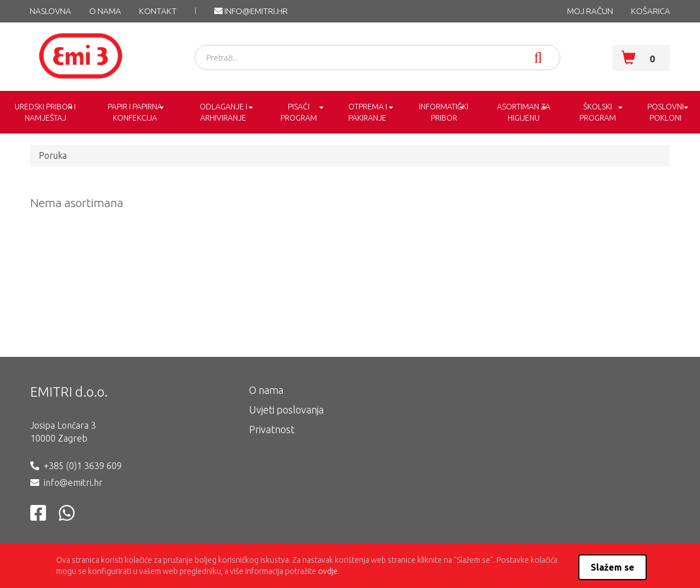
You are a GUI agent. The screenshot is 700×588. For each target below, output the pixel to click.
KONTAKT (158, 11)
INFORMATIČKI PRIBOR (444, 112)
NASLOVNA (50, 11)
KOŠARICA (651, 11)
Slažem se (612, 567)
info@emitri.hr (251, 11)
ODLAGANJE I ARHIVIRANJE (224, 112)
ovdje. (329, 571)
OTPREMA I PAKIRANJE (368, 112)
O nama (105, 11)
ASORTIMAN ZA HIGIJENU (524, 112)
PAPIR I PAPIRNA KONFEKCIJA (135, 112)
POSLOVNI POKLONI (666, 112)
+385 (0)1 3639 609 (83, 466)
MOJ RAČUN (590, 11)
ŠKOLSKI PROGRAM (598, 112)
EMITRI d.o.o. (69, 392)
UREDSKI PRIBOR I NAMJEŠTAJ (45, 112)
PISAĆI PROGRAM (299, 112)
